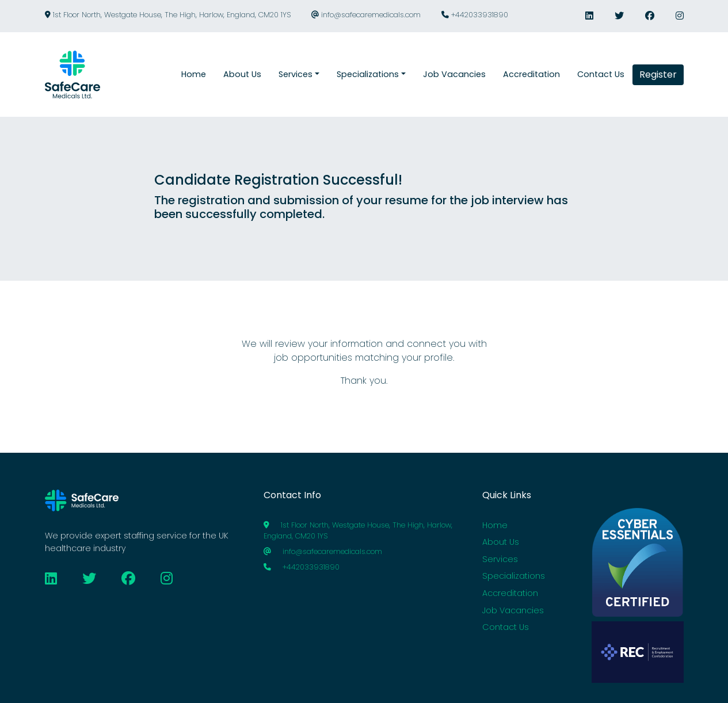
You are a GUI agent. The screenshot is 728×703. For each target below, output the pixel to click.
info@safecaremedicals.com (366, 15)
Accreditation (510, 593)
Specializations (514, 576)
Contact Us (506, 627)
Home (495, 525)
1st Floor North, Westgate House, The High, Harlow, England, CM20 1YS (168, 15)
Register (658, 74)
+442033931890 (475, 15)
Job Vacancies (513, 610)
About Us (501, 542)
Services (500, 559)
